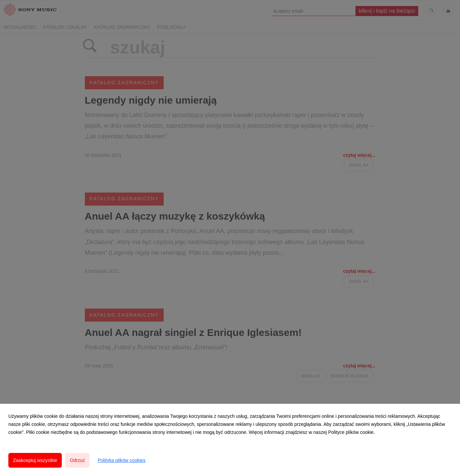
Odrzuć (77, 460)
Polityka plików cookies (121, 460)
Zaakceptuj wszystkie (35, 460)
